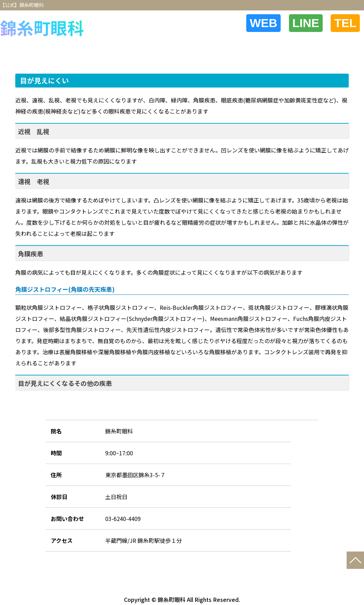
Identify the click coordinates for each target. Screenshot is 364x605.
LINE (312, 23)
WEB (274, 23)
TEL (347, 23)
